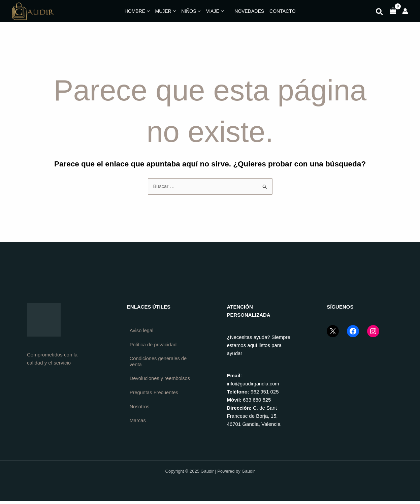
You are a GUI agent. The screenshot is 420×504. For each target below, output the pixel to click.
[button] (380, 13)
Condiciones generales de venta (159, 362)
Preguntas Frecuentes (155, 399)
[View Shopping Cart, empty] (393, 11)
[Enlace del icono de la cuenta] (405, 11)
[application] (147, 11)
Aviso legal (142, 331)
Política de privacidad (154, 345)
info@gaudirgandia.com (254, 384)
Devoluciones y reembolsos (147, 382)
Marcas (138, 428)
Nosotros (140, 414)
